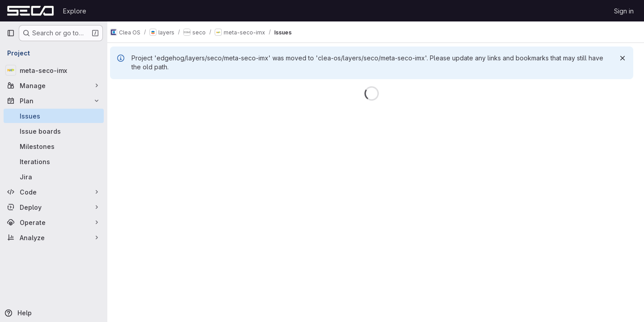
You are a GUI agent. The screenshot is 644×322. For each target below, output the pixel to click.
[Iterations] (54, 161)
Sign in (624, 11)
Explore (75, 11)
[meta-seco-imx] (54, 70)
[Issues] (54, 116)
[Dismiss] (623, 58)
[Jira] (54, 177)
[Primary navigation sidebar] (11, 33)
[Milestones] (54, 146)
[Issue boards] (54, 131)
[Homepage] (30, 11)
